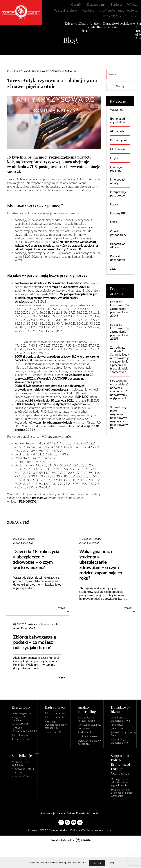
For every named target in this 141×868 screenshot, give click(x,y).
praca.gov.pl (33, 382)
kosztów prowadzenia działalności (63, 408)
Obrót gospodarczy (118, 233)
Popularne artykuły (119, 291)
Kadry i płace (80, 29)
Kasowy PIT (118, 214)
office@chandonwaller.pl (121, 11)
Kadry (114, 205)
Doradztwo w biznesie (106, 27)
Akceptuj (97, 863)
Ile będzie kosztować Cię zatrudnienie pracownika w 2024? (120, 309)
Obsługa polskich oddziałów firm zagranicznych (121, 782)
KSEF (114, 222)
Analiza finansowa (88, 737)
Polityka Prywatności (78, 813)
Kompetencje (48, 813)
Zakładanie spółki (21, 740)
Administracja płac (55, 718)
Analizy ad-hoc (86, 732)
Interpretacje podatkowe (118, 194)
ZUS (113, 269)
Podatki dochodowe (118, 258)
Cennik (76, 5)
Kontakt (88, 11)
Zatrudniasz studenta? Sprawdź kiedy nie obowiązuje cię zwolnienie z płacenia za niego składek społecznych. (120, 360)
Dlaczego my (96, 5)
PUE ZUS (40, 302)
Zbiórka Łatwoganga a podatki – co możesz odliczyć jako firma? (35, 643)
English (115, 158)
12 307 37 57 (116, 16)
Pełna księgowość (22, 713)
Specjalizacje (122, 25)
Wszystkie (117, 110)
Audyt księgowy (21, 735)
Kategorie (118, 101)
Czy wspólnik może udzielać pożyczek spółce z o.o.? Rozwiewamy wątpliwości (119, 390)
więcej (62, 608)
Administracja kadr (55, 713)
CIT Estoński (118, 149)
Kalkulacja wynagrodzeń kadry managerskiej (56, 725)
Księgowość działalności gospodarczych (20, 721)
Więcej (111, 863)
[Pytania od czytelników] (118, 121)
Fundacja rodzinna (116, 169)
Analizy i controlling (91, 27)
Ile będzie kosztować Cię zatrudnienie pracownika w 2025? (120, 332)
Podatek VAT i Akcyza (119, 246)
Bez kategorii (118, 140)
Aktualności (118, 131)
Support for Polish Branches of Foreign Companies (122, 793)
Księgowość (68, 25)
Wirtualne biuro (65, 11)
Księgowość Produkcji (24, 776)
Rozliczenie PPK (54, 732)
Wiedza (133, 5)
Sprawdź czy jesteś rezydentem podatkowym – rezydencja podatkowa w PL (120, 418)
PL (136, 16)
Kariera (116, 5)
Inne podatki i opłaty (119, 181)
